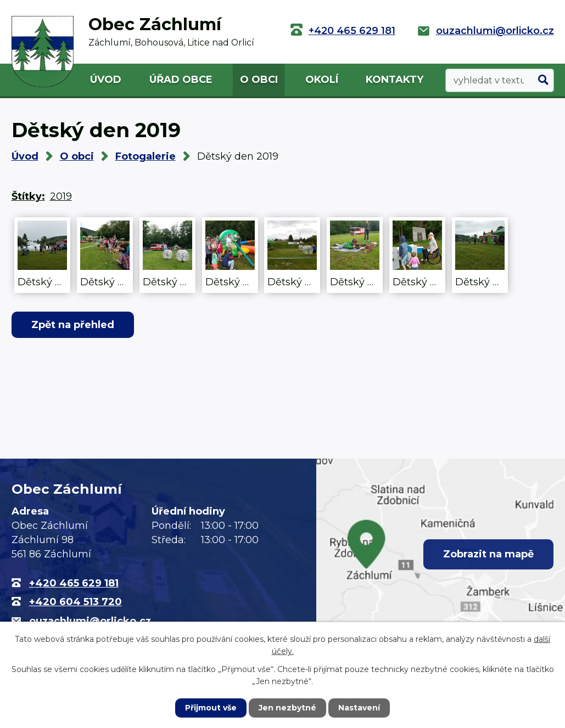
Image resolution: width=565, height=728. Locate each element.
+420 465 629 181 (352, 31)
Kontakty (395, 80)
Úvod (106, 80)
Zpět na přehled (73, 325)
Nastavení (359, 708)
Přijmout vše (211, 708)
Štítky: (28, 196)
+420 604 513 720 (75, 602)
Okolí (322, 80)
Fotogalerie (146, 156)
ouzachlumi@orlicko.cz (495, 31)
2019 (61, 196)
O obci (259, 80)
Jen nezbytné (287, 708)
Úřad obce (181, 80)
